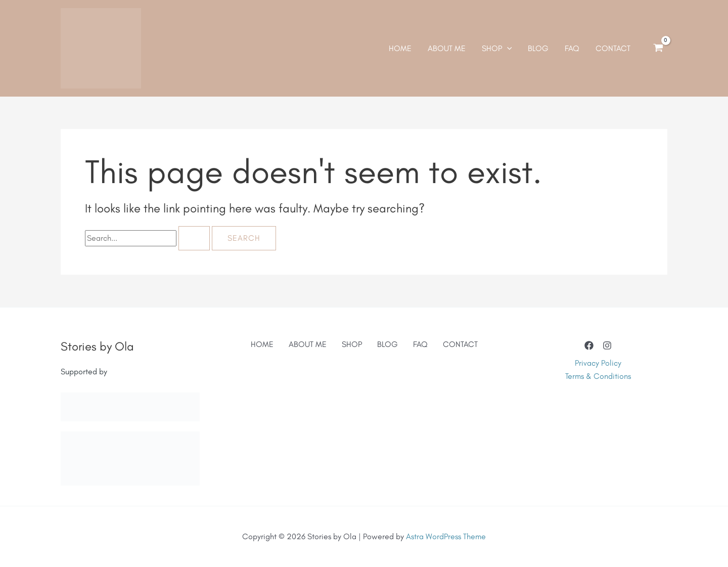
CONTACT (460, 344)
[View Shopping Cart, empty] (658, 49)
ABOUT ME (308, 344)
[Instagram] (607, 345)
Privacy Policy (598, 363)
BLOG (388, 344)
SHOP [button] (352, 344)
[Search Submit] (194, 238)
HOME (262, 344)
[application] (507, 49)
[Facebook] (589, 345)
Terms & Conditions (598, 376)
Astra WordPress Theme (446, 536)
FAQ (420, 344)
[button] (497, 49)
